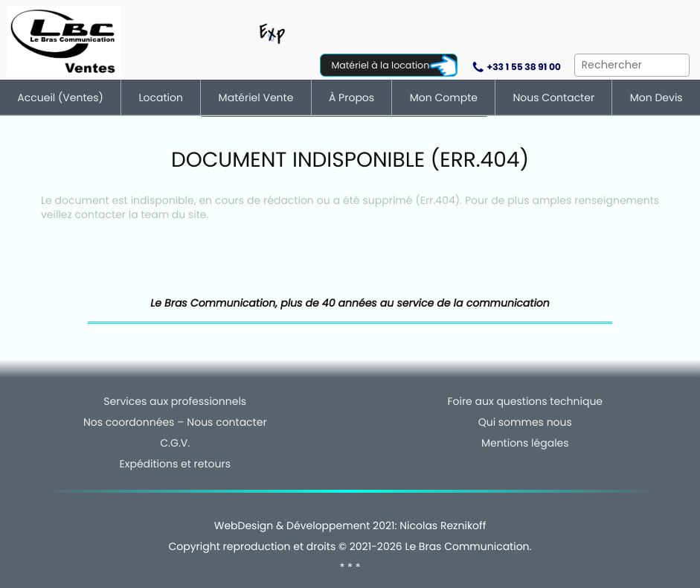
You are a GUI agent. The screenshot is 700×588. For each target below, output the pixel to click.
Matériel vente (256, 98)
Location (161, 98)
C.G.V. (175, 443)
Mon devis (656, 98)
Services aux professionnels (175, 401)
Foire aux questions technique (525, 401)
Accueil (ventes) (60, 98)
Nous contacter (554, 98)
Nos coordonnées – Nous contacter (175, 422)
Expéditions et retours (175, 464)
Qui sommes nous (525, 422)
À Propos (351, 98)
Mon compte (444, 98)
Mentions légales (525, 443)
